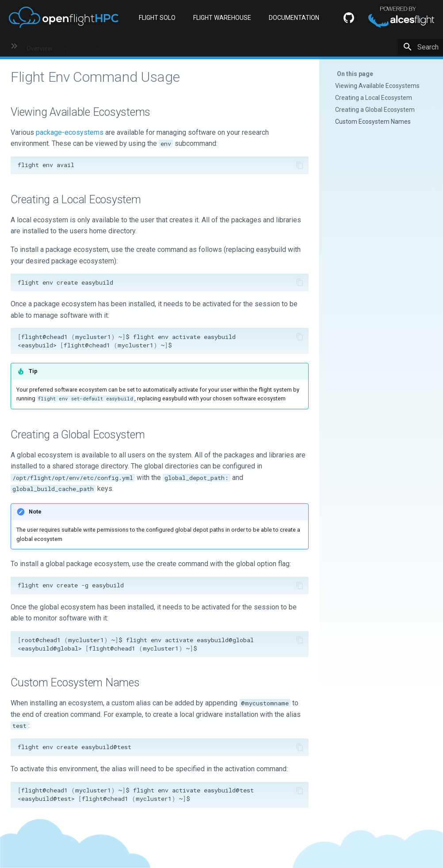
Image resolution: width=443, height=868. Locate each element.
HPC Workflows (316, 46)
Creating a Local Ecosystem (374, 98)
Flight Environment (219, 46)
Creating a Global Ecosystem (375, 110)
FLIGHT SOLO (157, 18)
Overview (40, 46)
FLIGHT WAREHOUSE (222, 18)
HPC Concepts (83, 46)
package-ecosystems (70, 132)
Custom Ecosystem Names (373, 122)
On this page (355, 74)
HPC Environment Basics (148, 46)
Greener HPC (366, 46)
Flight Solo (270, 46)
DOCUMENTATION (294, 18)
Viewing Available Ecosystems (377, 86)
